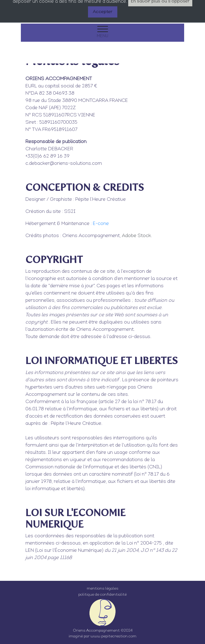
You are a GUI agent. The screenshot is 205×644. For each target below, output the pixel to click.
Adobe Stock (136, 236)
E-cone (101, 224)
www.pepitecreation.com (113, 636)
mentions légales (102, 589)
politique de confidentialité (102, 595)
